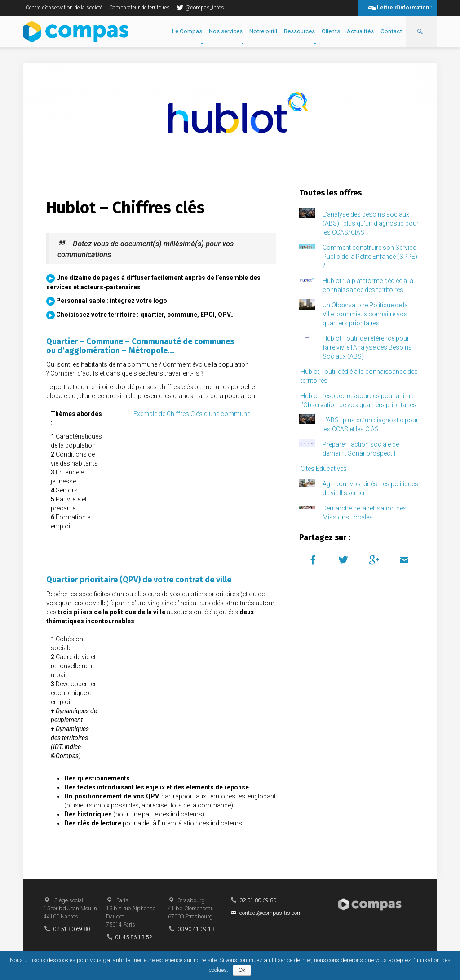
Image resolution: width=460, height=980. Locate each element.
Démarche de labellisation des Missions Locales (365, 513)
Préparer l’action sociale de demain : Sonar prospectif (361, 449)
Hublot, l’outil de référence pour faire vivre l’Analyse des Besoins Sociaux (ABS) (367, 347)
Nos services (226, 31)
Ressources (299, 31)
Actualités (360, 31)
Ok (242, 970)
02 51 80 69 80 (71, 929)
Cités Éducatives (324, 469)
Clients (331, 31)
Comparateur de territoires (139, 8)
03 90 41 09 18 (196, 929)
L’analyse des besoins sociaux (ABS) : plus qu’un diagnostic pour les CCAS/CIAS (371, 223)
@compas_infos (200, 8)
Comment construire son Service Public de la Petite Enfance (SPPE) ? (370, 257)
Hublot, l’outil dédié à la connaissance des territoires (359, 376)
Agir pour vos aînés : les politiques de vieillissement (370, 488)
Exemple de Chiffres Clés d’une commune (192, 414)
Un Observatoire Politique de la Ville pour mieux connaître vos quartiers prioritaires (365, 314)
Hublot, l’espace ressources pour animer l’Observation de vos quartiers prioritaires (358, 400)
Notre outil (263, 31)
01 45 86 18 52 (133, 937)
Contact (391, 31)
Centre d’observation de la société (64, 8)
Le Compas (187, 31)
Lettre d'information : (404, 8)
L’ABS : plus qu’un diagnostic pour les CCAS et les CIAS (370, 425)
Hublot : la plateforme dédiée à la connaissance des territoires (368, 285)
